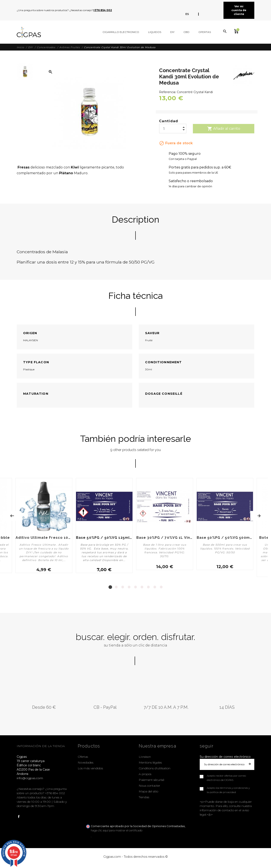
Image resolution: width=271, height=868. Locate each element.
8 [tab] (155, 586)
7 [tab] (148, 586)
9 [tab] (161, 586)
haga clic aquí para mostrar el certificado (117, 830)
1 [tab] (110, 586)
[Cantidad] (173, 128)
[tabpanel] (104, 527)
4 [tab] (129, 586)
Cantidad (169, 121)
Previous (12, 516)
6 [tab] (142, 586)
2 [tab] (116, 586)
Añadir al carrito (224, 129)
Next (259, 516)
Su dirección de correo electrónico (225, 756)
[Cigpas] (29, 32)
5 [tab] (135, 586)
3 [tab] (123, 586)
